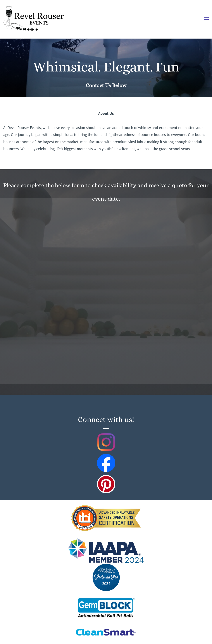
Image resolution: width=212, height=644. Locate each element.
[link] (106, 508)
